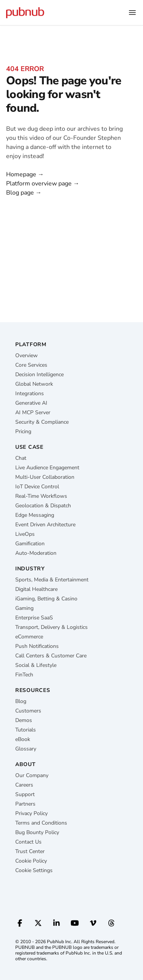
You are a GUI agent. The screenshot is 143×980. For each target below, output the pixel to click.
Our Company (32, 775)
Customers (28, 711)
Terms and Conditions (41, 823)
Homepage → (25, 174)
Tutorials (26, 730)
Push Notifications (37, 646)
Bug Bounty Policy (37, 832)
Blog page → (24, 193)
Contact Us (28, 842)
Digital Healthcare (36, 589)
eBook (23, 739)
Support (25, 794)
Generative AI (31, 403)
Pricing (23, 431)
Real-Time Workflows (41, 496)
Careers (24, 785)
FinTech (24, 675)
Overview (27, 355)
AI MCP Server (33, 412)
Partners (25, 804)
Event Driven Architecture (45, 525)
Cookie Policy (31, 861)
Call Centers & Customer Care (51, 656)
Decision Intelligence (39, 374)
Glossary (26, 749)
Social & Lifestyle (36, 665)
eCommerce (29, 637)
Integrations (30, 393)
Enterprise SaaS (34, 618)
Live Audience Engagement (47, 468)
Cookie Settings (34, 870)
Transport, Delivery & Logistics (51, 627)
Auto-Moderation (36, 553)
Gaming (24, 608)
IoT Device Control (37, 487)
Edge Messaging (35, 515)
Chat (21, 458)
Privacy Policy (31, 813)
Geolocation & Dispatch (43, 506)
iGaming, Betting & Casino (46, 599)
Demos (24, 720)
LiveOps (25, 534)
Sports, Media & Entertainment (52, 580)
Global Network (34, 384)
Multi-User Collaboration (45, 477)
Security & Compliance (42, 422)
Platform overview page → (43, 184)
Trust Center (30, 851)
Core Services (31, 365)
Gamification (30, 544)
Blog (21, 701)
